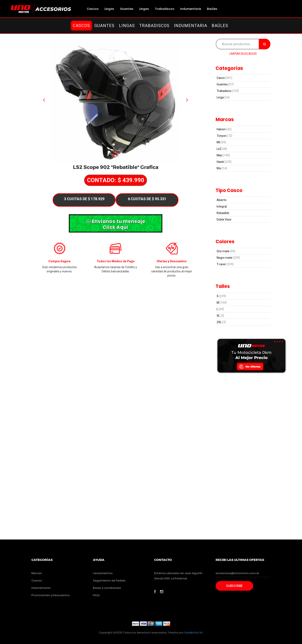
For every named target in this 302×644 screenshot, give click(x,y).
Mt (221, 142)
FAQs (96, 595)
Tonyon (224, 136)
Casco (224, 78)
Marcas (37, 573)
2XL (221, 322)
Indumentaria (191, 9)
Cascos (93, 9)
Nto (222, 168)
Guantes (127, 9)
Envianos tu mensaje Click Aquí (116, 224)
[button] (44, 100)
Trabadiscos (165, 9)
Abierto (222, 200)
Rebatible (223, 213)
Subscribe (234, 586)
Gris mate (226, 251)
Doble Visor (224, 219)
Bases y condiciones (107, 588)
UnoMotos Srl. (194, 633)
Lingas (109, 9)
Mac (223, 155)
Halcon (224, 129)
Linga (223, 97)
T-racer (225, 264)
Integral (222, 206)
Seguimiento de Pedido (109, 581)
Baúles (212, 9)
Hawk (224, 162)
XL (220, 316)
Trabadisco (228, 91)
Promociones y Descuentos (51, 595)
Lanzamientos (103, 573)
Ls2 (222, 149)
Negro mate (228, 258)
